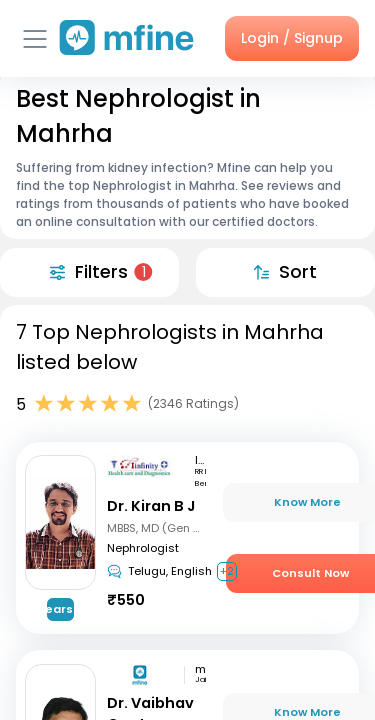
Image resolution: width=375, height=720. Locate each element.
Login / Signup (292, 38)
